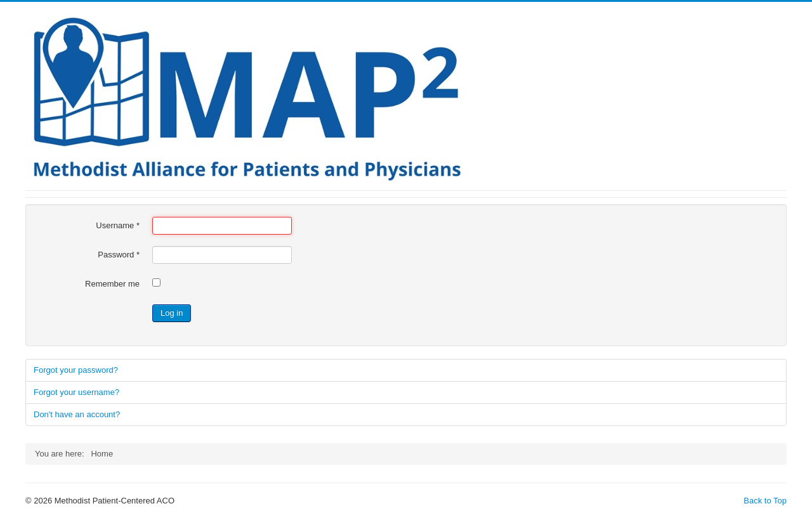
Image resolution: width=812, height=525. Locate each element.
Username (118, 225)
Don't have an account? (77, 414)
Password (119, 255)
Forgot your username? (76, 392)
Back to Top (765, 501)
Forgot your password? (76, 370)
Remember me (112, 284)
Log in (172, 313)
